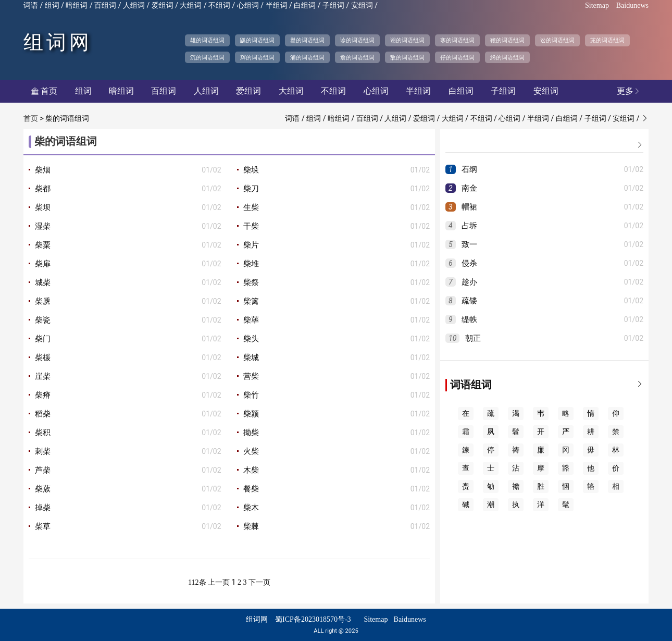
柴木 (251, 508)
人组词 (134, 5)
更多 (629, 91)
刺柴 (43, 451)
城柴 (43, 282)
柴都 (43, 189)
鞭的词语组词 (507, 40)
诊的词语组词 (357, 40)
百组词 (105, 5)
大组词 (191, 5)
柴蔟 (43, 489)
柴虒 (43, 301)
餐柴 (251, 489)
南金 (469, 188)
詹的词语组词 (357, 57)
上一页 (219, 582)
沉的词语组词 (207, 57)
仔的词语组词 (457, 57)
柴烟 (43, 170)
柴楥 (43, 358)
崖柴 (43, 376)
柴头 (251, 339)
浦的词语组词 (307, 57)
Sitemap (597, 5)
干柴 (251, 226)
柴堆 (251, 264)
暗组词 (77, 5)
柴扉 (43, 264)
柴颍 (251, 414)
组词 (52, 5)
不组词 (219, 5)
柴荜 (251, 320)
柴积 (43, 433)
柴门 (43, 339)
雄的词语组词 (207, 40)
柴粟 (43, 245)
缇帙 (469, 319)
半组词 (277, 5)
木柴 (251, 470)
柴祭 (251, 282)
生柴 (251, 207)
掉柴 (43, 508)
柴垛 (251, 170)
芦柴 (43, 470)
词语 (31, 5)
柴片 (251, 245)
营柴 (251, 376)
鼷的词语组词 (257, 40)
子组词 (333, 5)
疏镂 (469, 301)
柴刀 (251, 189)
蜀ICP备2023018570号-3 (313, 619)
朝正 (473, 338)
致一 (469, 244)
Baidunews (632, 5)
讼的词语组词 (557, 40)
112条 (197, 582)
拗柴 (251, 433)
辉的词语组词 (257, 57)
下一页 (259, 582)
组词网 (58, 42)
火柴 (251, 451)
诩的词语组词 (407, 40)
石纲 (469, 169)
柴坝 (43, 207)
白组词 (305, 5)
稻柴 (43, 414)
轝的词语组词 (307, 40)
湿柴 (43, 226)
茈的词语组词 (607, 40)
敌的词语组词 (407, 57)
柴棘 (251, 526)
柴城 (251, 358)
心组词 (248, 5)
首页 (44, 91)
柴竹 (251, 395)
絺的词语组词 (507, 57)
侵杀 (469, 263)
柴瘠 (43, 395)
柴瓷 (43, 320)
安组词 (362, 5)
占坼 (469, 226)
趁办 (469, 282)
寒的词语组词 (457, 40)
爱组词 (163, 5)
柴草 (43, 526)
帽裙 (469, 207)
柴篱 (251, 301)
